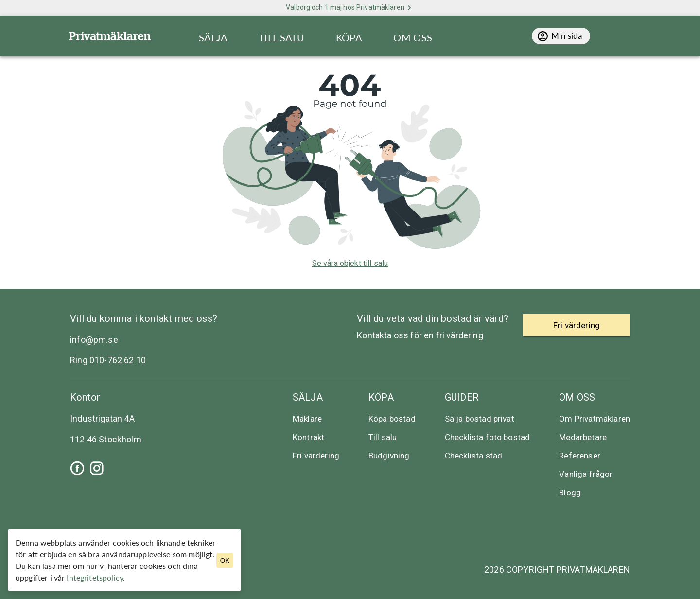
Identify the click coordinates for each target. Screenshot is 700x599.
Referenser (580, 456)
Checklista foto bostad (488, 437)
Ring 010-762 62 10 (108, 360)
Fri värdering (316, 456)
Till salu (383, 437)
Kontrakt (308, 437)
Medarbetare (583, 437)
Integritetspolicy (95, 577)
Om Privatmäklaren (595, 419)
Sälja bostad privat (480, 419)
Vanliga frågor (586, 474)
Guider (462, 397)
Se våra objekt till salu (350, 263)
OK (225, 560)
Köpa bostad (392, 419)
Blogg (570, 493)
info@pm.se (94, 340)
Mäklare (307, 419)
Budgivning (389, 456)
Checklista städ (473, 456)
